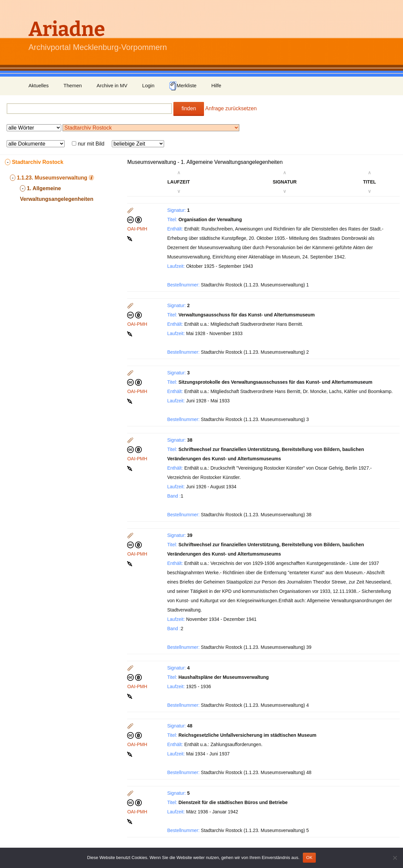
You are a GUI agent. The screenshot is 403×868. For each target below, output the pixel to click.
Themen (73, 85)
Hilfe (216, 85)
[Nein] (395, 858)
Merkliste (183, 86)
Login (148, 85)
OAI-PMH (137, 229)
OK (309, 858)
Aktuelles (39, 85)
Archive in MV (112, 85)
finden (189, 108)
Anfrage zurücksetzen (231, 108)
